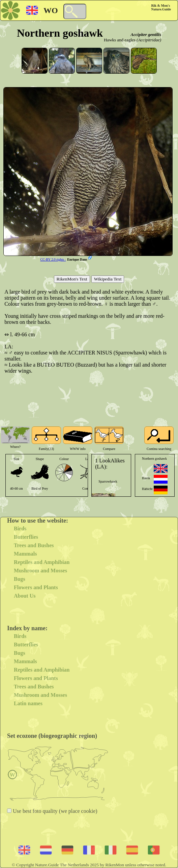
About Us (25, 596)
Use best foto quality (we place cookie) (54, 811)
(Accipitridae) (149, 40)
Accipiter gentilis (146, 34)
